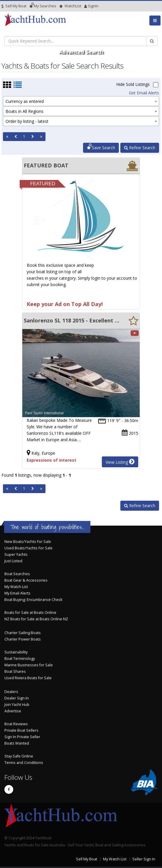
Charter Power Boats (23, 639)
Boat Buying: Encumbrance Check (33, 600)
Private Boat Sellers (21, 730)
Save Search (101, 148)
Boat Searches (17, 574)
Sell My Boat (14, 6)
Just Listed (13, 561)
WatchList (70, 6)
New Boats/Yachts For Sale (28, 542)
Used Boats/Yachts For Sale (28, 548)
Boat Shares (15, 671)
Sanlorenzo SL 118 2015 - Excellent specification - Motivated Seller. (72, 320)
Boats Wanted (17, 743)
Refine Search (140, 148)
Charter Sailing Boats (23, 633)
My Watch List (16, 587)
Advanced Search (81, 52)
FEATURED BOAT (46, 165)
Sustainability (16, 652)
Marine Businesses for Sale (29, 665)
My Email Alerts (17, 593)
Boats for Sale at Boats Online (30, 613)
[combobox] (81, 101)
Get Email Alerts (144, 93)
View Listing (120, 462)
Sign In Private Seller (22, 737)
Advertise (13, 711)
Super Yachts (16, 554)
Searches (43, 6)
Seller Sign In (144, 859)
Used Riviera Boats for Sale (28, 678)
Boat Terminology (20, 659)
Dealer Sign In (17, 698)
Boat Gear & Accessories (26, 580)
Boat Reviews (16, 724)
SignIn (86, 6)
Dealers (11, 692)
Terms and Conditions (24, 763)
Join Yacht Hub (17, 705)
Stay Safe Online (19, 756)
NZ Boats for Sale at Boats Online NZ (36, 619)
